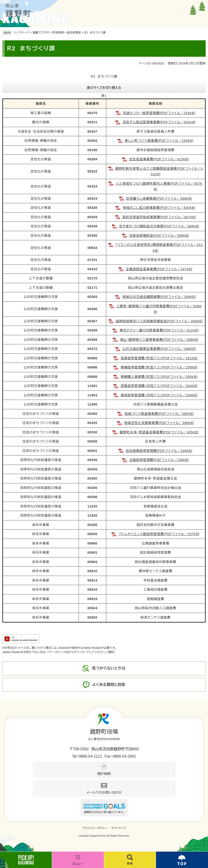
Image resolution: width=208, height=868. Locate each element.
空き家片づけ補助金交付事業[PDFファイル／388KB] (159, 226)
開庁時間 (104, 774)
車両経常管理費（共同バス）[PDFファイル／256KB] (159, 395)
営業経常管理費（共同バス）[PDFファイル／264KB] (159, 386)
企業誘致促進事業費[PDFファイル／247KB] (159, 269)
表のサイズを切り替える (104, 88)
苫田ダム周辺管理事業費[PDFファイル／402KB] (159, 122)
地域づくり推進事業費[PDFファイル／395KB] (159, 414)
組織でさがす (41, 33)
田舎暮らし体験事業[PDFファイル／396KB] (159, 199)
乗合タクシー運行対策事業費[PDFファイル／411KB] (159, 330)
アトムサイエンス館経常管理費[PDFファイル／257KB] (159, 534)
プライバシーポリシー (95, 828)
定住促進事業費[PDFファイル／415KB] (159, 159)
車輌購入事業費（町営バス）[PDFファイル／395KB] (159, 377)
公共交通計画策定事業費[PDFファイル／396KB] (159, 349)
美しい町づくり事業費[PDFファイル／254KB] (159, 141)
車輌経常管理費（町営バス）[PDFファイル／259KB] (159, 367)
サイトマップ (119, 828)
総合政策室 (74, 33)
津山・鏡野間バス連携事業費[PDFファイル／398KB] (159, 340)
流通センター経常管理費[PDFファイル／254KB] (159, 113)
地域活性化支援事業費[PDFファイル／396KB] (159, 423)
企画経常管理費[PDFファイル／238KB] (159, 460)
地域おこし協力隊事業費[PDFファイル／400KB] (159, 208)
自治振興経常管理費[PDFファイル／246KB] (159, 451)
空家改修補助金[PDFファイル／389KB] (159, 236)
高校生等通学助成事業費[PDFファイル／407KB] (159, 217)
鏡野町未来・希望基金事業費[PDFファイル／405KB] (159, 432)
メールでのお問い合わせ (104, 793)
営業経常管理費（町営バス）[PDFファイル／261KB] (159, 358)
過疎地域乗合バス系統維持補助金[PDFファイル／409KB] (159, 321)
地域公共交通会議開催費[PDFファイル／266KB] (159, 297)
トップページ (22, 33)
